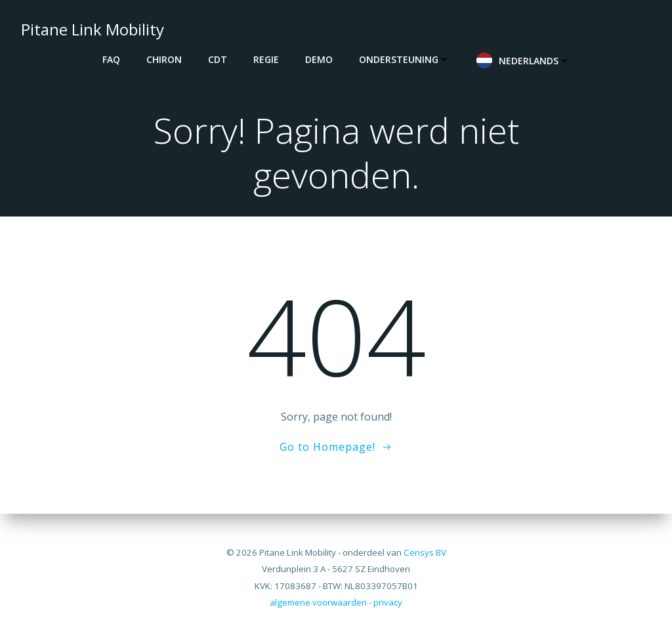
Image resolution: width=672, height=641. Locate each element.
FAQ (111, 59)
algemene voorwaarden (318, 602)
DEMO (319, 59)
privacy (388, 602)
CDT (218, 59)
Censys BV (425, 552)
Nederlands (535, 61)
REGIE (266, 59)
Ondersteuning (405, 59)
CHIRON (164, 59)
